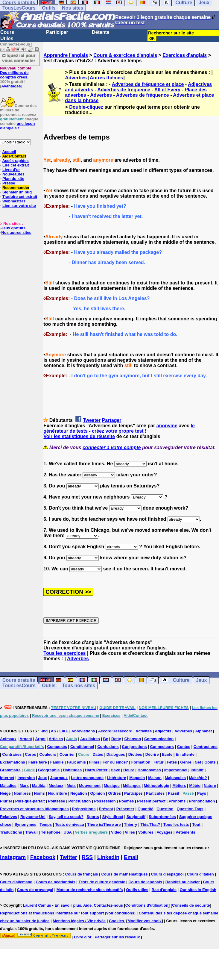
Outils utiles (137, 890)
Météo (195, 786)
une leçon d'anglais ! (17, 126)
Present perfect (151, 801)
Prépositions (84, 809)
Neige (5, 793)
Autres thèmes (106, 78)
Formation (141, 762)
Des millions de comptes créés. (16, 73)
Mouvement (90, 786)
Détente (101, 32)
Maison (155, 778)
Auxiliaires (90, 739)
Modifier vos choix (145, 921)
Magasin (137, 778)
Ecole (167, 754)
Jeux (201, 680)
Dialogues (116, 754)
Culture (181, 680)
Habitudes (72, 770)
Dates (98, 754)
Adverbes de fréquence (124, 90)
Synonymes (25, 824)
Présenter (125, 809)
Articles (56, 739)
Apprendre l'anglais (66, 55)
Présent (106, 809)
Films (94, 762)
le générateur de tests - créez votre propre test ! (119, 428)
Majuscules (175, 778)
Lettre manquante (87, 778)
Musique (112, 786)
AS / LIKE (60, 731)
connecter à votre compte (112, 447)
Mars (24, 786)
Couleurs (48, 754)
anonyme (167, 426)
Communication (159, 739)
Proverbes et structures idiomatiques (34, 809)
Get (198, 762)
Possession (105, 801)
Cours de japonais (145, 882)
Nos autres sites (16, 232)
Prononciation (202, 801)
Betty (116, 739)
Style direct (113, 817)
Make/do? (198, 778)
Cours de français (82, 874)
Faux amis (76, 762)
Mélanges (132, 786)
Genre (186, 762)
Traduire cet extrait (20, 197)
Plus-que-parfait (30, 801)
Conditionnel (82, 747)
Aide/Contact (14, 156)
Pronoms (177, 801)
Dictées (135, 754)
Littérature (116, 778)
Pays (202, 793)
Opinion (97, 793)
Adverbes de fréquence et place (148, 84)
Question (165, 809)
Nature (210, 786)
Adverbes (76, 78)
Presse (9, 183)
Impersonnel (176, 770)
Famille (57, 762)
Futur (158, 762)
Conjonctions (134, 747)
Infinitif (197, 770)
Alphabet (204, 731)
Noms (39, 793)
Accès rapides (15, 161)
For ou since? (115, 762)
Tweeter (92, 420)
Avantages (11, 86)
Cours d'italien (200, 874)
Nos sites (73, 8)
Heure (129, 770)
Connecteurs (162, 747)
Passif (174, 793)
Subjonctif (136, 817)
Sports (93, 817)
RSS (87, 857)
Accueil (9, 152)
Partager (112, 420)
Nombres (22, 793)
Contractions (206, 747)
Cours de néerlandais (55, 882)
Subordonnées (162, 817)
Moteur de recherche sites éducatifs (90, 890)
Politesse (56, 801)
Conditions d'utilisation (147, 905)
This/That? (150, 824)
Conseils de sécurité (191, 905)
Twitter (69, 857)
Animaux (8, 739)
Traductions (11, 832)
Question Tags (190, 809)
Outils (49, 8)
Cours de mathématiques (124, 874)
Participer (57, 32)
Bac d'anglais (164, 890)
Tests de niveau (70, 824)
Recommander (16, 188)
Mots (71, 786)
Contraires (12, 754)
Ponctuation (79, 801)
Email (131, 857)
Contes (184, 747)
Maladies (8, 786)
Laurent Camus (37, 905)
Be (106, 739)
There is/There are (104, 824)
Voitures (146, 832)
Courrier (67, 754)
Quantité (146, 809)
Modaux (56, 786)
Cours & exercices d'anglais (125, 55)
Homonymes (149, 770)
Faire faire (38, 762)
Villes (130, 832)
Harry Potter (96, 770)
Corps (31, 754)
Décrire (152, 754)
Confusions (108, 747)
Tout (196, 824)
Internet (7, 778)
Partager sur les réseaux (117, 937)
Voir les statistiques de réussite (79, 436)
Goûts (210, 762)
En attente (185, 754)
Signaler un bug (17, 192)
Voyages (165, 832)
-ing (44, 731)
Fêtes (172, 762)
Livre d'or (11, 170)
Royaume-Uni (33, 817)
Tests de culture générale (102, 882)
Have (115, 770)
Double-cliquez (86, 107)
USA (68, 832)
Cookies (117, 921)
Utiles (7, 38)
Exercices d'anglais (185, 55)
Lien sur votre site (19, 206)
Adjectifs (163, 731)
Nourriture (58, 793)
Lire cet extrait (16, 165)
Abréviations (83, 731)
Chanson (133, 739)
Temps (46, 824)
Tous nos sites (79, 686)
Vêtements (185, 832)
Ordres (114, 793)
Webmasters (14, 201)
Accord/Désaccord (115, 731)
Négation (79, 793)
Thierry (130, 824)
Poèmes (127, 801)
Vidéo (116, 832)
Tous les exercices (64, 653)
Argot (41, 739)
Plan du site (13, 179)
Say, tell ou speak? (66, 817)
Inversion (26, 778)
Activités (144, 731)
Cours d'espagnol (167, 874)
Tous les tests (176, 824)
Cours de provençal (35, 890)
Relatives (9, 817)
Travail (32, 832)
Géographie (49, 770)
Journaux (59, 778)
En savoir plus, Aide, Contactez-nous (89, 905)
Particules (155, 793)
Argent (26, 739)
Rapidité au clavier (183, 882)
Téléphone (51, 832)
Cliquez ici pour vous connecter (19, 58)
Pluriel (6, 801)
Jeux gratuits (13, 228)
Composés (57, 747)
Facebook (43, 857)
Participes (133, 793)
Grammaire (10, 770)
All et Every (167, 90)
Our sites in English (198, 890)
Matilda (39, 786)
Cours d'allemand (16, 882)
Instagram (13, 857)
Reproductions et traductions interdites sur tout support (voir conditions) (68, 913)
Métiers (179, 786)
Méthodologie (157, 786)
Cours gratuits (19, 680)
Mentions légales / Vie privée (79, 921)
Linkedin (108, 857)
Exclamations (13, 762)
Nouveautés (13, 174)
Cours (7, 32)
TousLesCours (19, 8)
